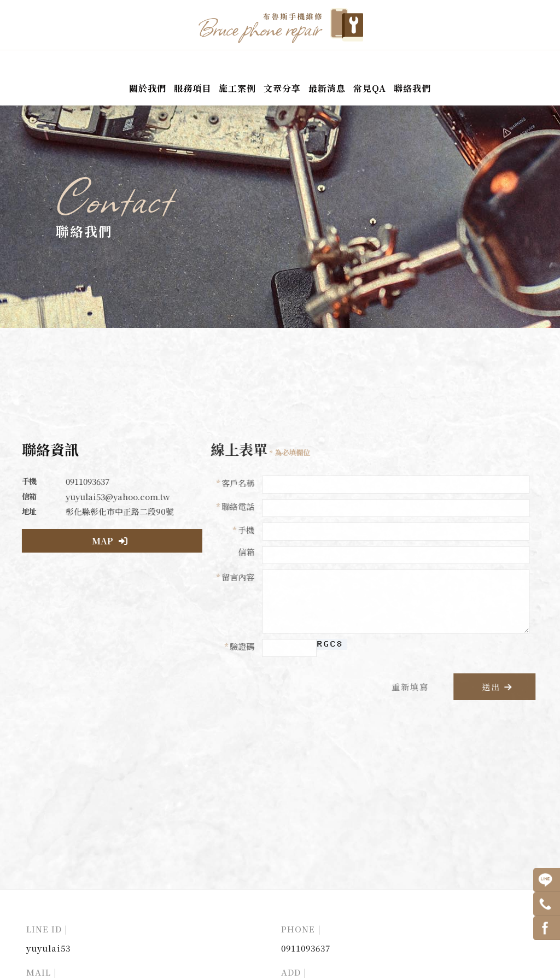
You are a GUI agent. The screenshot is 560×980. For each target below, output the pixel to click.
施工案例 (237, 89)
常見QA (370, 89)
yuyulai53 (48, 952)
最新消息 (327, 89)
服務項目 (192, 89)
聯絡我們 (412, 89)
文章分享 (282, 89)
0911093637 (306, 952)
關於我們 (148, 89)
